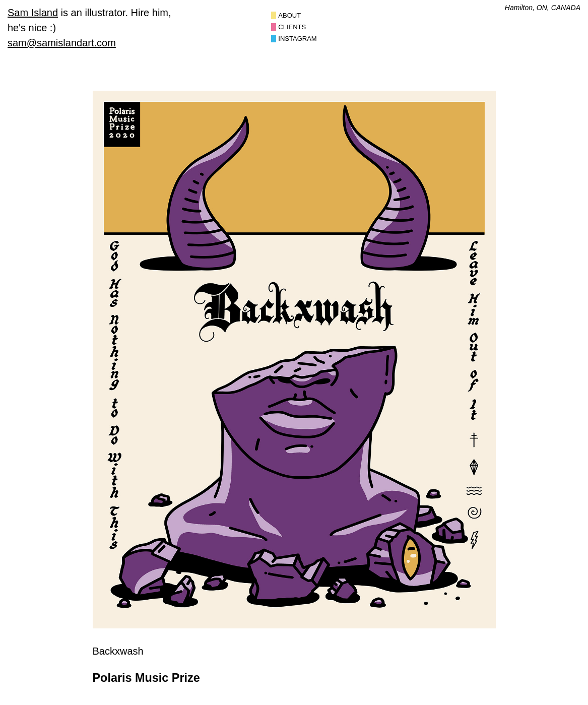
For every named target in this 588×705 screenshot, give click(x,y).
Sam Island (33, 13)
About (289, 15)
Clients (292, 27)
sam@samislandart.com (62, 43)
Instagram (297, 39)
